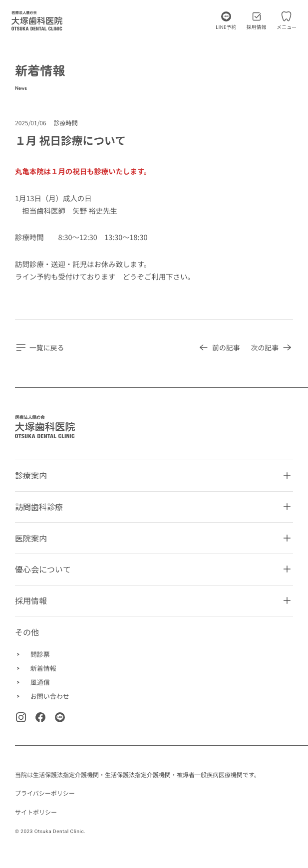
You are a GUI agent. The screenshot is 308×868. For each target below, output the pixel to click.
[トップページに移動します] (37, 21)
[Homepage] (45, 427)
